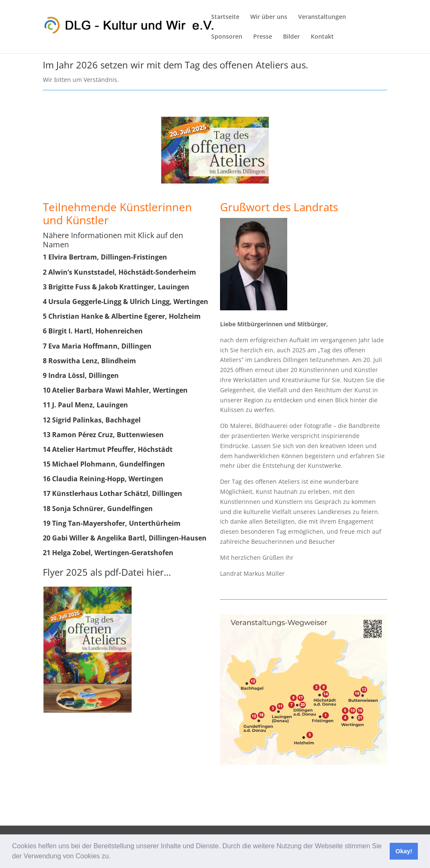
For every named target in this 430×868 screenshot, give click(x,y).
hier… (159, 572)
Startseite (225, 17)
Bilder (291, 37)
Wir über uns (269, 17)
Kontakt (322, 37)
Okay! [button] (404, 851)
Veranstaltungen (322, 17)
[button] (114, 857)
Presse (263, 37)
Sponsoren (227, 37)
